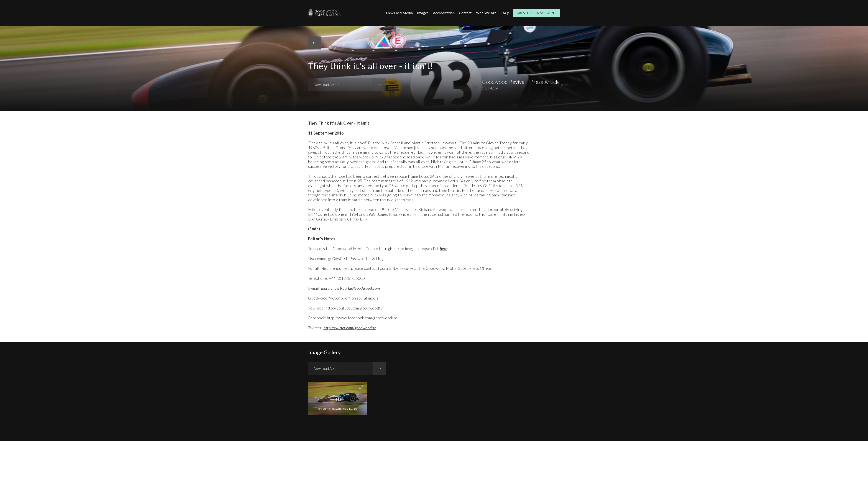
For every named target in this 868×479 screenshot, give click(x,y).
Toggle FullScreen (361, 387)
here (444, 249)
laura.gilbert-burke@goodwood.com (350, 288)
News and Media (399, 13)
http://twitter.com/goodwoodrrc (350, 328)
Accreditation (444, 13)
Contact (465, 13)
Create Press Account (536, 13)
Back (315, 43)
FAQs (505, 13)
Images (423, 13)
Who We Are (486, 13)
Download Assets (326, 85)
